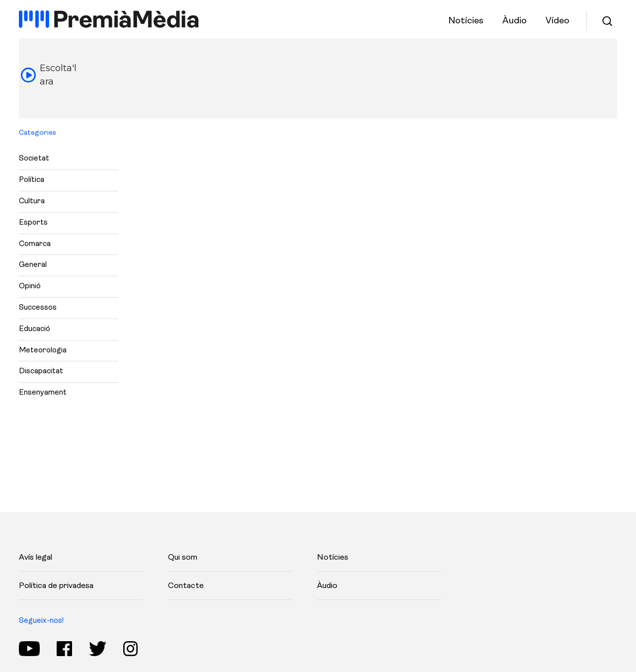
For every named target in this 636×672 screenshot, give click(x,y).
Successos (38, 308)
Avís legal (36, 558)
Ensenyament (43, 393)
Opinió (30, 287)
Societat (34, 159)
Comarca (35, 244)
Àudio (327, 586)
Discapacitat (41, 372)
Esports (33, 223)
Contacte (186, 586)
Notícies (333, 558)
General (33, 265)
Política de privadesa (56, 586)
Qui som (183, 558)
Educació (35, 329)
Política (32, 180)
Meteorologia (43, 351)
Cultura (32, 202)
